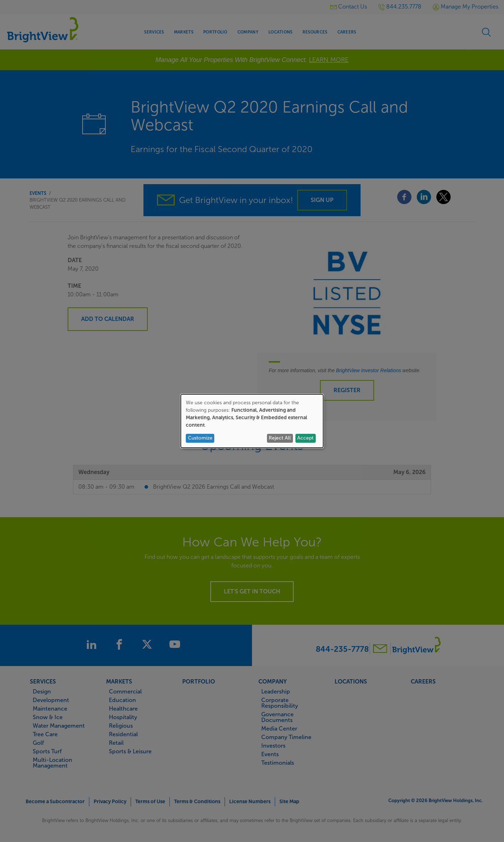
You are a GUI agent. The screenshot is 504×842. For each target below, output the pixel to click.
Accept (305, 438)
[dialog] (252, 421)
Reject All (280, 438)
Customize (200, 438)
